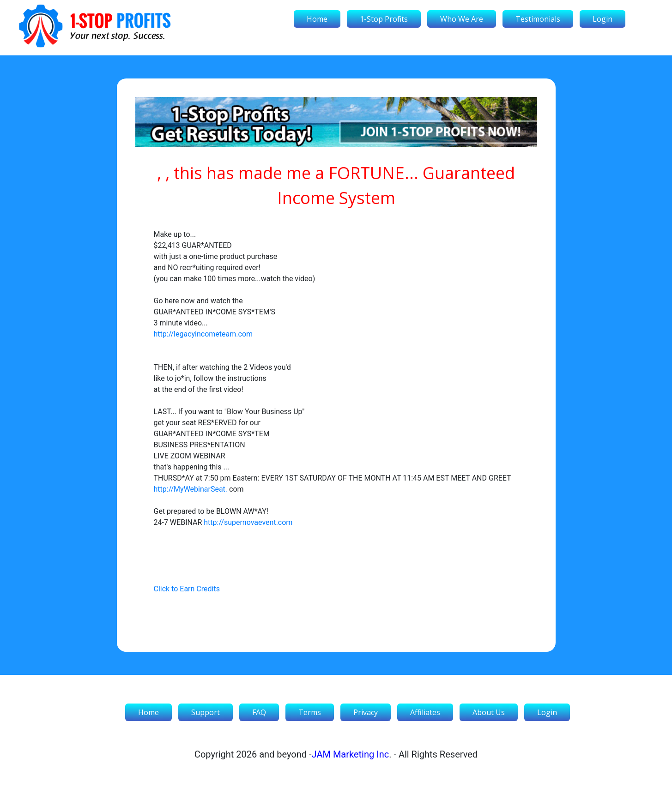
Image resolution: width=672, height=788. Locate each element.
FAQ (259, 712)
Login (602, 19)
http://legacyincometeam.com (203, 334)
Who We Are (462, 19)
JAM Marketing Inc (351, 754)
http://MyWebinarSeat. (191, 489)
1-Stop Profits (384, 19)
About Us (489, 712)
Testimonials (538, 19)
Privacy (366, 712)
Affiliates (425, 712)
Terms (310, 712)
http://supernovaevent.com (248, 522)
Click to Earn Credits (187, 589)
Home (317, 19)
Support (206, 712)
